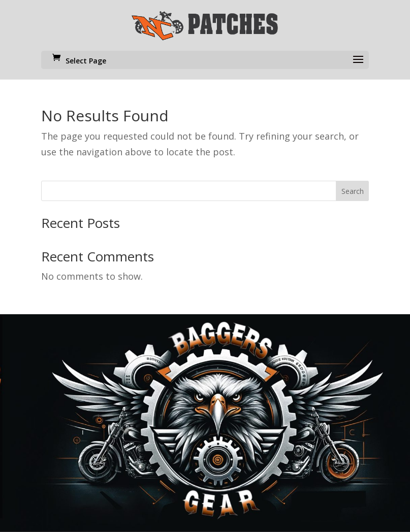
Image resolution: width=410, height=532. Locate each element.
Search (353, 191)
